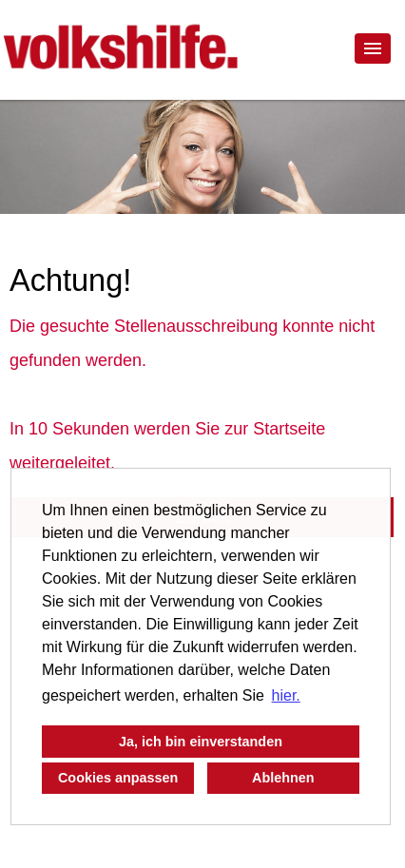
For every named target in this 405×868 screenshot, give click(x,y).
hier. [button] (286, 695)
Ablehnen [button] (283, 778)
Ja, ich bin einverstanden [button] (201, 742)
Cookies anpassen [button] (118, 778)
